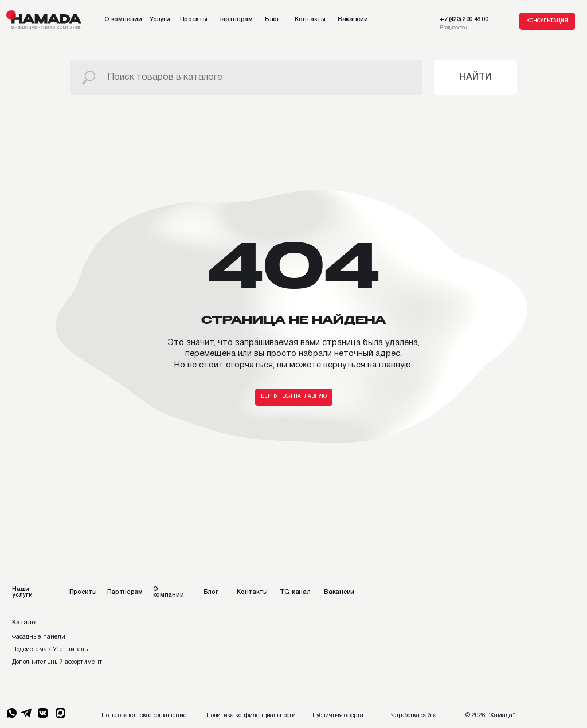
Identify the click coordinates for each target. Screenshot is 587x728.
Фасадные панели (39, 637)
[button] (547, 21)
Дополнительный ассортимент (57, 662)
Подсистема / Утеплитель (50, 649)
